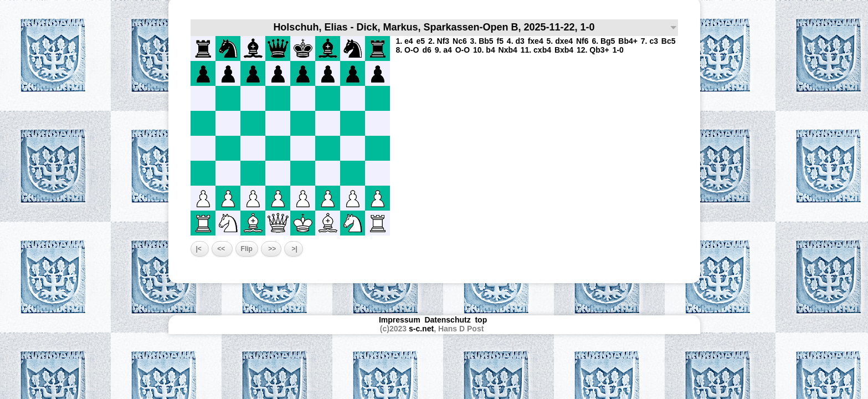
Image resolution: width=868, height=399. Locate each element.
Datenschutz (447, 320)
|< (200, 249)
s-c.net (421, 329)
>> (271, 249)
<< (222, 249)
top (482, 320)
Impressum (400, 320)
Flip (247, 249)
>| (294, 249)
